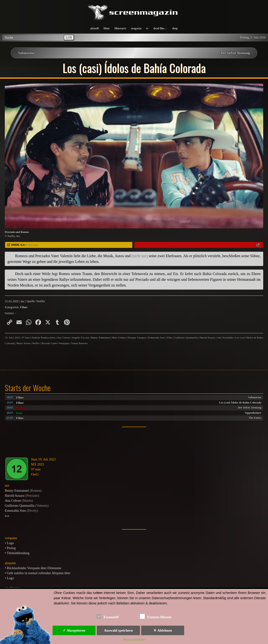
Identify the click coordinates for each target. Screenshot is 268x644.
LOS (69, 37)
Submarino (26, 53)
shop (175, 28)
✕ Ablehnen (163, 630)
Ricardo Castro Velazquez (55, 343)
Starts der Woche (28, 388)
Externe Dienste (156, 616)
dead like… (160, 28)
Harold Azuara (208, 337)
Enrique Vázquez (137, 337)
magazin (136, 28)
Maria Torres (23, 343)
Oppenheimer (253, 413)
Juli (219, 337)
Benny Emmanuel (101, 337)
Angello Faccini (80, 337)
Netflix (21, 408)
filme (107, 28)
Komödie (228, 337)
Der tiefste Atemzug (235, 53)
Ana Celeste (64, 337)
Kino (19, 413)
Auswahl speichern (118, 630)
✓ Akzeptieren (74, 630)
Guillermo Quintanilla (186, 337)
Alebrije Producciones (43, 337)
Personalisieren (134, 639)
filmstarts (120, 28)
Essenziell (108, 616)
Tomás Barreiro (80, 343)
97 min (26, 337)
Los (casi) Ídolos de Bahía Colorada (240, 403)
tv (147, 28)
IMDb (15, 245)
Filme (20, 397)
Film (169, 337)
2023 (17, 337)
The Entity (255, 418)
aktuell (94, 28)
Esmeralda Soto (157, 337)
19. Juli (9, 337)
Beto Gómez (119, 337)
